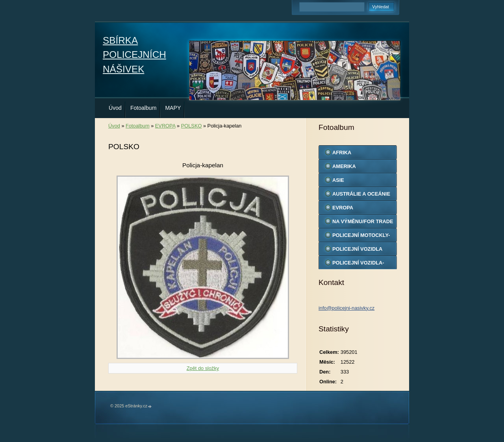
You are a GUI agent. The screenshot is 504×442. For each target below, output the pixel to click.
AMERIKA (344, 166)
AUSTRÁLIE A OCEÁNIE (361, 194)
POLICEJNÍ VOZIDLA (357, 249)
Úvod (115, 108)
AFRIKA (342, 153)
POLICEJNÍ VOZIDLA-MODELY (358, 264)
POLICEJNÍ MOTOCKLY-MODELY (361, 237)
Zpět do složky (203, 368)
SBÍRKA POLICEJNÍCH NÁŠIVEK (134, 55)
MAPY (173, 108)
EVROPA (165, 126)
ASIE (338, 180)
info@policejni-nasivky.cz (346, 308)
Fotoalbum (144, 108)
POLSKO (192, 126)
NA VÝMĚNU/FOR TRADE (363, 221)
